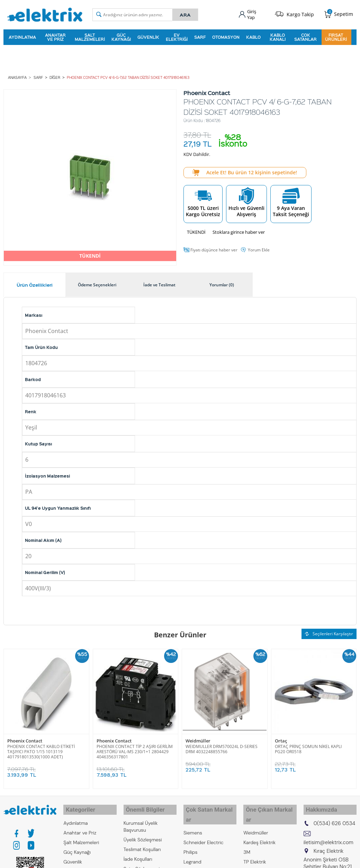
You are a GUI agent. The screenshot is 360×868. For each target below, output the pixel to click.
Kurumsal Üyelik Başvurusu (141, 821)
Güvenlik (148, 36)
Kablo (253, 36)
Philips (190, 837)
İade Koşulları (138, 854)
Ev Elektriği (177, 36)
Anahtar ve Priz (55, 36)
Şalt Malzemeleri (90, 36)
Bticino (251, 857)
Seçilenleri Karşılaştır (329, 631)
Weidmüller (198, 738)
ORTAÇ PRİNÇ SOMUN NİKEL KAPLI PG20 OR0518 (308, 747)
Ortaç (281, 738)
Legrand (192, 847)
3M (247, 837)
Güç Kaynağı (121, 36)
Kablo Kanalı (278, 36)
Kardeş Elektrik (259, 828)
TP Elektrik (255, 847)
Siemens (193, 818)
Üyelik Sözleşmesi (143, 834)
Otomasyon (226, 36)
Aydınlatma (22, 36)
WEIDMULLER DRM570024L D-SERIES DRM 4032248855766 (222, 747)
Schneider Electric (204, 828)
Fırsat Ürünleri (336, 36)
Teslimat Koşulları (142, 844)
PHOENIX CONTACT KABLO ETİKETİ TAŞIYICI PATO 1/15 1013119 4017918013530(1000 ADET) (41, 749)
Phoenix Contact (25, 738)
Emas (190, 857)
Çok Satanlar (305, 36)
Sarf (200, 36)
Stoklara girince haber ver (239, 230)
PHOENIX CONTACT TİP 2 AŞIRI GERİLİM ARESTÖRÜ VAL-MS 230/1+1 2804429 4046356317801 (135, 749)
